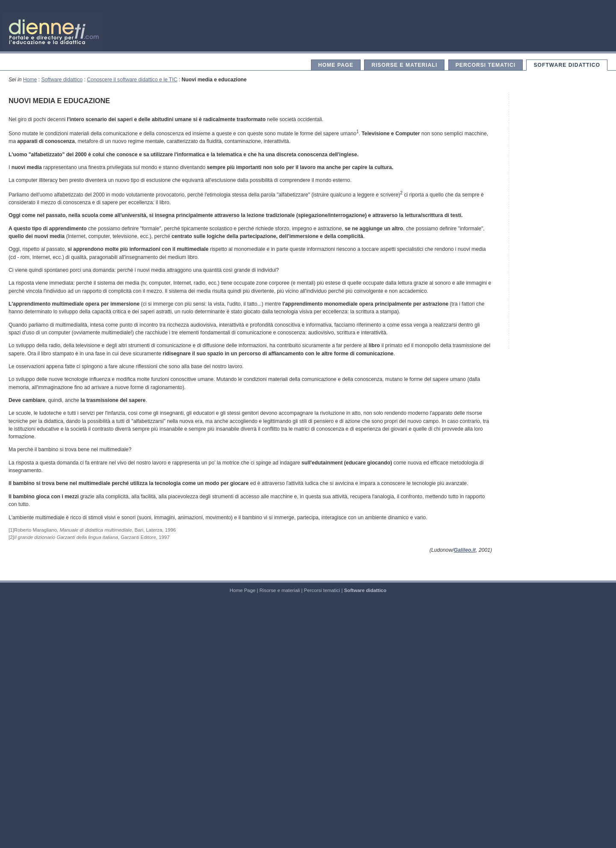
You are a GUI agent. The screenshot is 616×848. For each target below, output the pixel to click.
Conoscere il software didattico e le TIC (132, 80)
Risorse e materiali (404, 65)
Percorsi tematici (486, 65)
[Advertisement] (558, 220)
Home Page (336, 65)
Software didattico (567, 65)
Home (30, 80)
